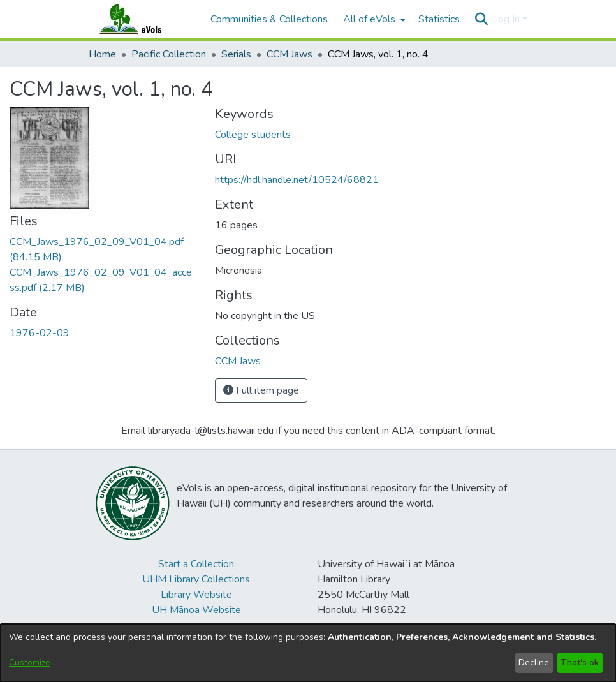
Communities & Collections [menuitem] (269, 19)
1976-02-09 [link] (40, 333)
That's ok (580, 663)
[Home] (143, 19)
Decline (534, 663)
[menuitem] (373, 19)
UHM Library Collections (196, 579)
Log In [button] (507, 19)
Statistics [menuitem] (439, 19)
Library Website (196, 595)
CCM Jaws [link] (290, 54)
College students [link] (253, 135)
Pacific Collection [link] (169, 54)
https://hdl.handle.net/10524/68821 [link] (297, 180)
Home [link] (102, 54)
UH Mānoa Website (196, 610)
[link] (238, 361)
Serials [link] (236, 54)
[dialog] (308, 653)
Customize (30, 663)
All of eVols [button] (369, 19)
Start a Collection (196, 564)
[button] (481, 19)
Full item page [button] (261, 390)
